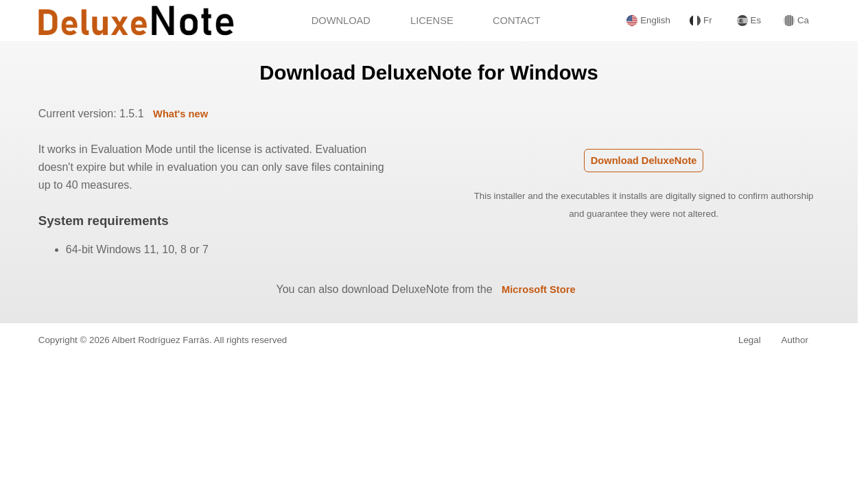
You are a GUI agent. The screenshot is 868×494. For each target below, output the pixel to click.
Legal (750, 340)
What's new (180, 114)
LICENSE (432, 21)
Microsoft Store (539, 290)
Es (749, 21)
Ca (796, 21)
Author (795, 340)
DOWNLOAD (341, 21)
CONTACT (517, 21)
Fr (701, 21)
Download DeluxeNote (644, 161)
